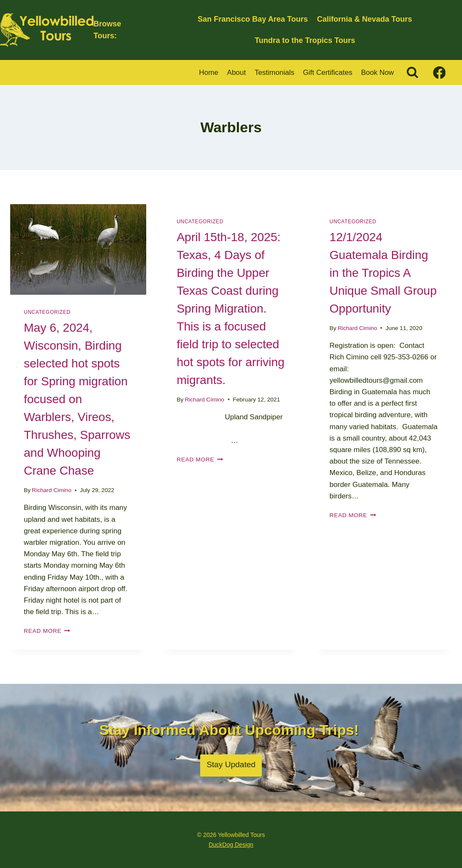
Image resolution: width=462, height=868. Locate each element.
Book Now (377, 73)
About (236, 73)
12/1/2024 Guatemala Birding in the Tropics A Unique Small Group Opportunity (383, 273)
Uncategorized (47, 312)
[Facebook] (439, 73)
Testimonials (275, 73)
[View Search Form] (412, 73)
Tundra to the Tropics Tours (305, 40)
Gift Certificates (328, 73)
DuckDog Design (231, 845)
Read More (47, 631)
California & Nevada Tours (365, 19)
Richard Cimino (52, 490)
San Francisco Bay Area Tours (253, 19)
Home (208, 73)
